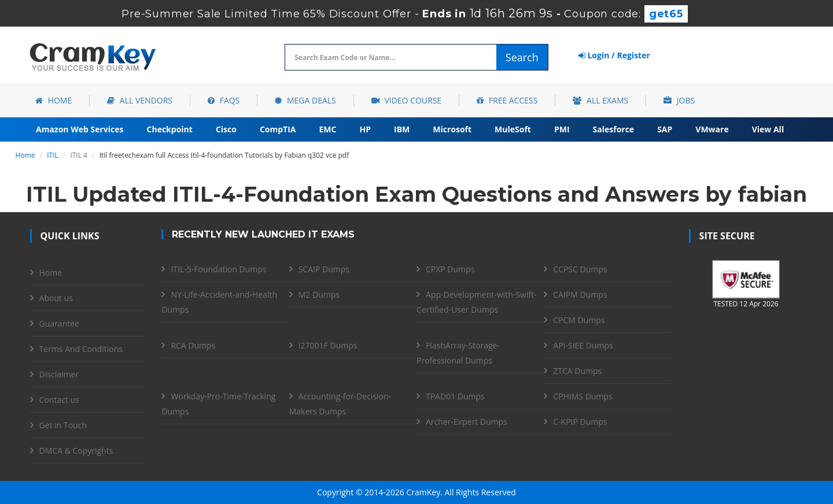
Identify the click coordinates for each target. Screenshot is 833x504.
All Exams (600, 100)
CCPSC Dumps (580, 269)
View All (768, 129)
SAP (665, 129)
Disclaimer (59, 374)
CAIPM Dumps (580, 294)
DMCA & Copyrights (76, 451)
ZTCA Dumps (577, 371)
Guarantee (59, 323)
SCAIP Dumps (324, 269)
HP (365, 129)
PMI (562, 129)
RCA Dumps (193, 345)
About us (56, 298)
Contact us (59, 400)
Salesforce (614, 129)
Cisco (226, 129)
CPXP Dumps (450, 269)
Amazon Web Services (80, 129)
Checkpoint (170, 129)
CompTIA (278, 129)
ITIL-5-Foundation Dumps (218, 269)
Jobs (679, 100)
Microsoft (452, 129)
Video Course (406, 100)
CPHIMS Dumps (583, 396)
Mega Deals (305, 100)
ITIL (53, 155)
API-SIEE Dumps (583, 345)
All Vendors (140, 100)
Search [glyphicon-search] (522, 57)
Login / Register (614, 55)
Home (54, 100)
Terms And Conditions (81, 349)
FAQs (224, 100)
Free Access (507, 100)
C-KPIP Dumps (580, 422)
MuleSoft (513, 129)
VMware (712, 129)
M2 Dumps (319, 294)
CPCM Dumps (579, 320)
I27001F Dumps (328, 345)
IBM (402, 129)
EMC (328, 129)
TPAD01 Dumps (455, 396)
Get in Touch (63, 425)
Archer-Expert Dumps (467, 422)
